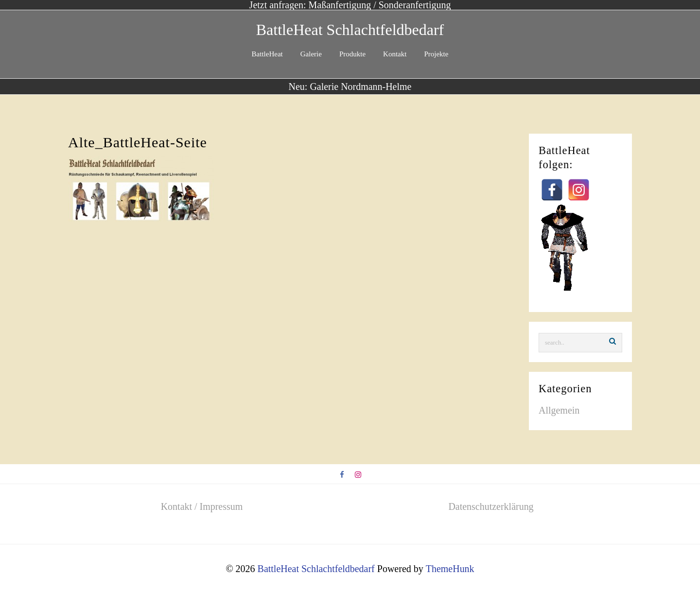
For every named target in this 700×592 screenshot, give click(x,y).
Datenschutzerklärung (491, 506)
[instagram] (358, 475)
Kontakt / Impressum (202, 506)
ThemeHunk (450, 568)
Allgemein (559, 410)
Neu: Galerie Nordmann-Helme (350, 87)
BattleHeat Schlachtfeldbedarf (350, 30)
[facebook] (342, 475)
